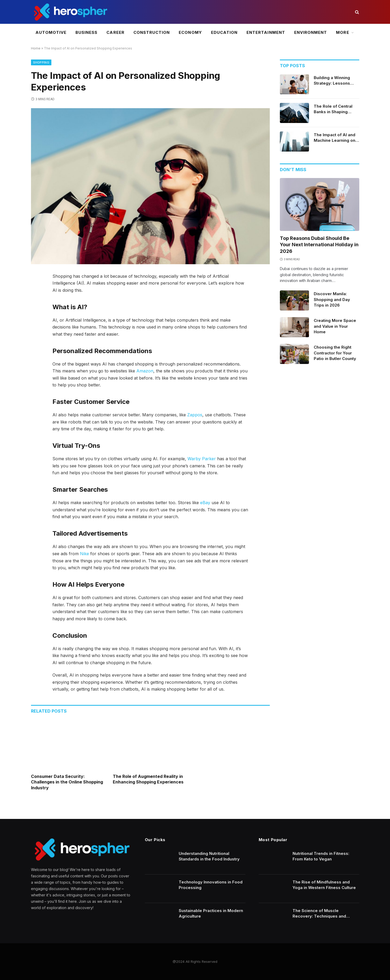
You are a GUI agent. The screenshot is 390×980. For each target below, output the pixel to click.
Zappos (195, 415)
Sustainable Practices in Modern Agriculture (211, 913)
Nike (84, 554)
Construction (152, 32)
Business (86, 32)
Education (224, 32)
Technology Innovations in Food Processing (211, 885)
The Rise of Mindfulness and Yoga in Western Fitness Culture (324, 885)
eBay (205, 503)
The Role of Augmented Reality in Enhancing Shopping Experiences (148, 779)
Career (115, 32)
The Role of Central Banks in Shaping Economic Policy (333, 109)
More (342, 32)
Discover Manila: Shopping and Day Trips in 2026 (332, 299)
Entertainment (266, 32)
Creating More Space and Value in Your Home (335, 326)
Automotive (51, 32)
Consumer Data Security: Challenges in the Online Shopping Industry (67, 782)
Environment (311, 32)
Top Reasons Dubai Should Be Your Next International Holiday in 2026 (319, 245)
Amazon (145, 371)
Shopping (41, 62)
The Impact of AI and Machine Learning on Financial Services (335, 138)
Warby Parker (202, 459)
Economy (190, 32)
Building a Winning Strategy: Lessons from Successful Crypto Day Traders (333, 81)
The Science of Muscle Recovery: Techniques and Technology (319, 914)
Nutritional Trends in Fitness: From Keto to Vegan (321, 856)
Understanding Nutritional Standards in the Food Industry (209, 856)
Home (36, 48)
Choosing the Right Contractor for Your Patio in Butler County (335, 353)
